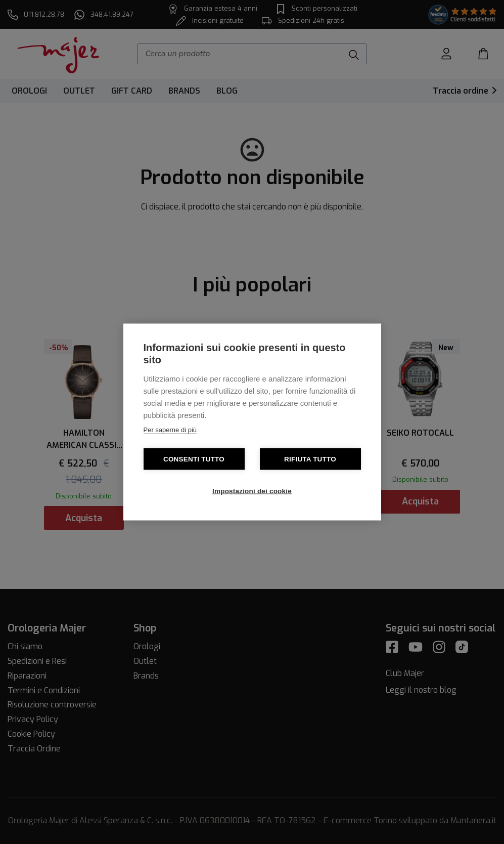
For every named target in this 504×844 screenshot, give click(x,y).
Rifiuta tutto (310, 459)
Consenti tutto (194, 459)
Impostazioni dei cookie (252, 491)
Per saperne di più (170, 430)
